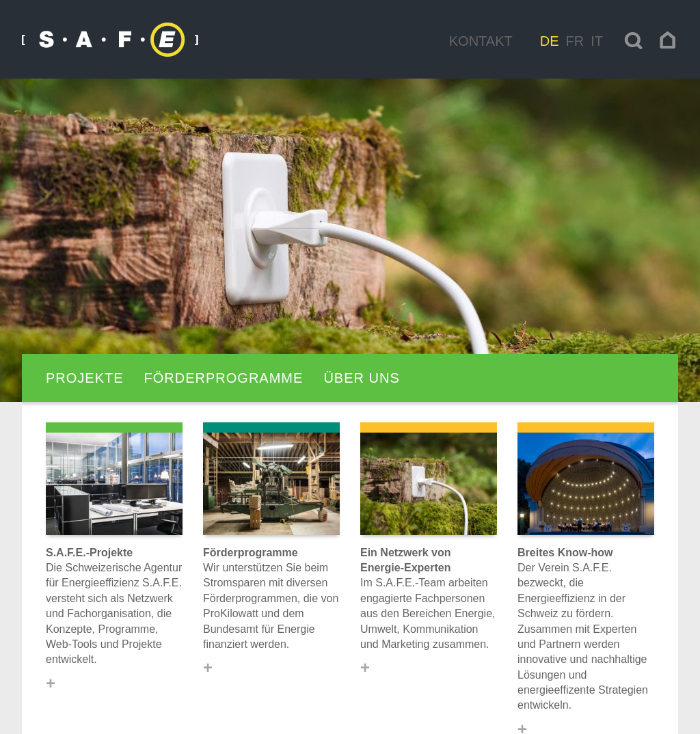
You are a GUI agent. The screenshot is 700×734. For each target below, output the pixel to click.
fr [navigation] (575, 41)
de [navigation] (550, 41)
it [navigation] (597, 41)
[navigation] (668, 40)
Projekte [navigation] (85, 378)
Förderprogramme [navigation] (224, 378)
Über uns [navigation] (361, 378)
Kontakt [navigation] (481, 41)
